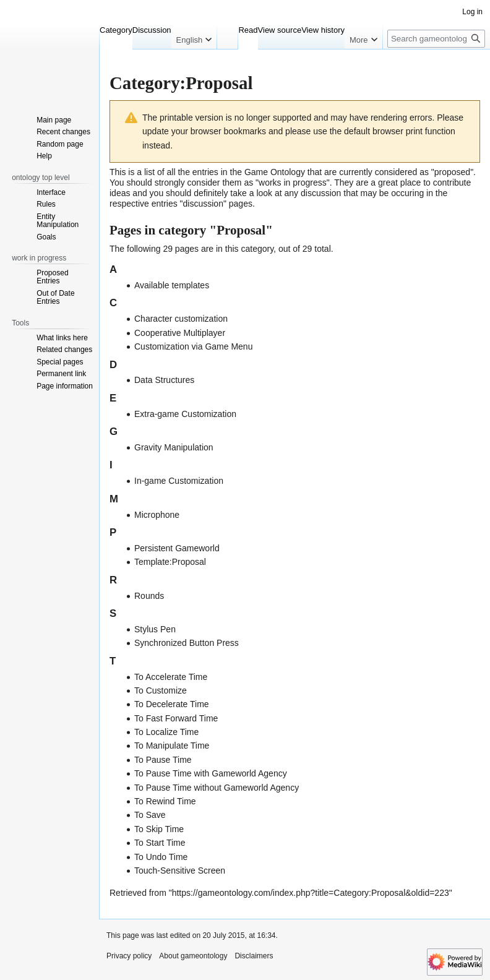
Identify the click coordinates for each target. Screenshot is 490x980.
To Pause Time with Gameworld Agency (211, 773)
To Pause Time (163, 760)
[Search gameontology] (436, 39)
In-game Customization (179, 481)
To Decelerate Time (172, 704)
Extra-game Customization (185, 414)
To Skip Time (159, 829)
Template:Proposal (170, 562)
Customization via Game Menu (193, 346)
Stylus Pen (155, 629)
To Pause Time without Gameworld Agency (217, 788)
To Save (150, 815)
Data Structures (164, 380)
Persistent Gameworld (177, 548)
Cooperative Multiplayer (180, 333)
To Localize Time (166, 732)
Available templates (172, 285)
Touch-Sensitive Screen (180, 870)
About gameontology (193, 956)
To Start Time (160, 843)
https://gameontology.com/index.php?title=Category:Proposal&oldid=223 (311, 893)
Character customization (181, 319)
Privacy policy (129, 956)
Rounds (149, 596)
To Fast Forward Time (176, 718)
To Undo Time (161, 857)
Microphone (157, 515)
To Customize (161, 690)
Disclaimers (254, 956)
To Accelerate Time (171, 677)
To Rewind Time (165, 801)
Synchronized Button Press (187, 643)
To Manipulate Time (172, 746)
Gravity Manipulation (174, 447)
